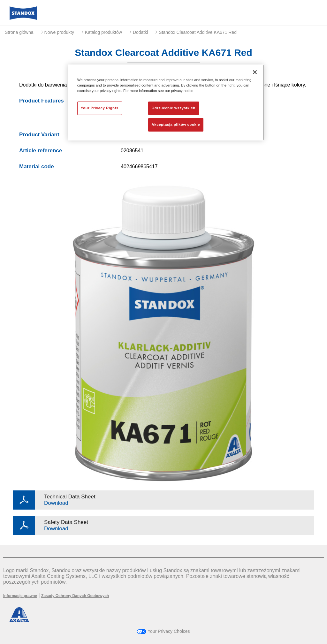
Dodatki (140, 32)
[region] (166, 102)
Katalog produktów (103, 32)
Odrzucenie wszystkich (174, 108)
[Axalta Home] (23, 18)
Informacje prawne (20, 596)
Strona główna (19, 32)
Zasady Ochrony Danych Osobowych (75, 596)
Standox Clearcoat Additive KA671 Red (198, 32)
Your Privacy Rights (100, 108)
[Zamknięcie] (255, 72)
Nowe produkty (59, 32)
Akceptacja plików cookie (176, 125)
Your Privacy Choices (163, 631)
